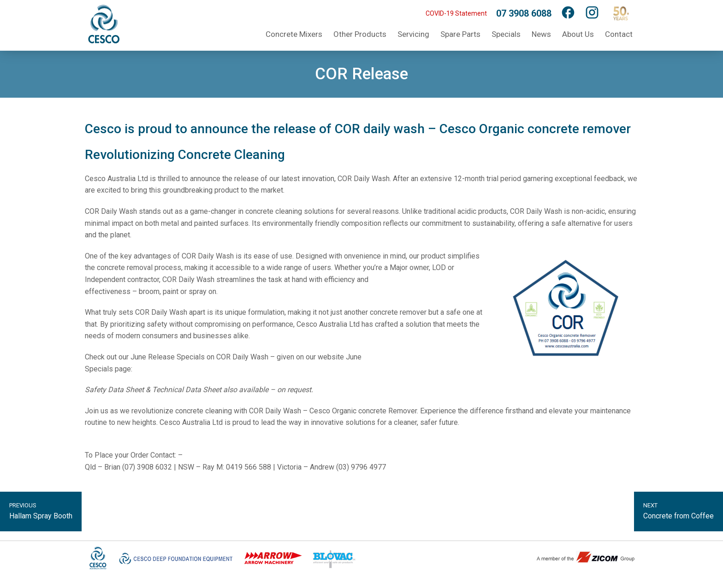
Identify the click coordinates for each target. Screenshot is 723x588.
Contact (619, 34)
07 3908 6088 (524, 13)
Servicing (413, 34)
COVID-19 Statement (456, 13)
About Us (578, 34)
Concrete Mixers (294, 34)
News (541, 34)
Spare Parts (460, 34)
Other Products (360, 34)
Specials (506, 34)
